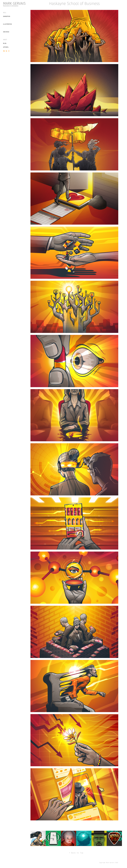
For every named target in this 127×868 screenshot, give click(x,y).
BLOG (5, 43)
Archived (6, 32)
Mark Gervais (14, 3)
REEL (5, 13)
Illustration (7, 24)
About (5, 40)
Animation (7, 16)
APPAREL (6, 47)
